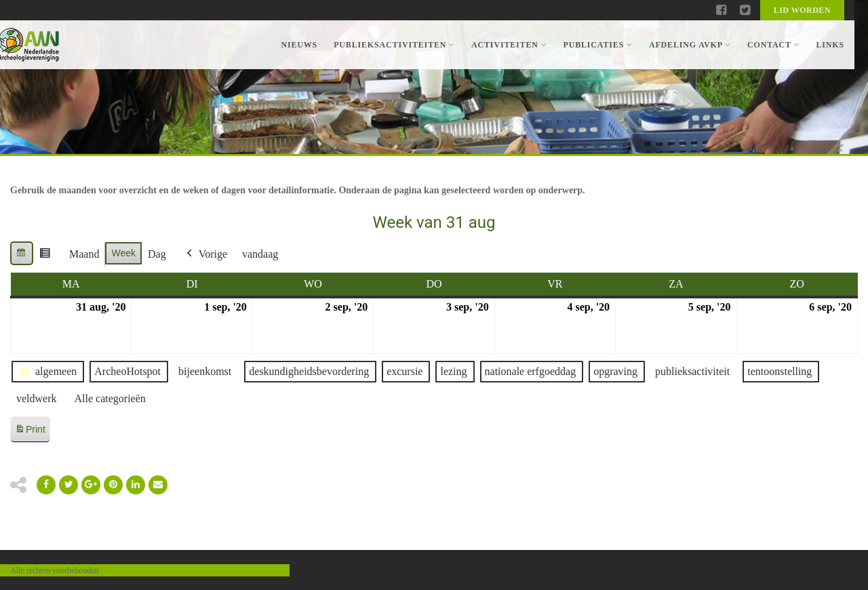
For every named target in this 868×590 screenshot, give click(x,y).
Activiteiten (509, 45)
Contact (773, 45)
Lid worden (802, 10)
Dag (157, 254)
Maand (84, 254)
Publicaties (597, 45)
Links (830, 45)
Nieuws (299, 45)
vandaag (260, 254)
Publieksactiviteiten (394, 45)
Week (123, 253)
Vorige (205, 254)
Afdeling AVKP (690, 45)
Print (30, 432)
